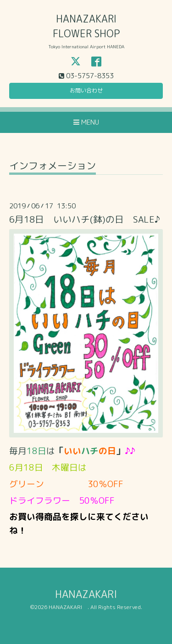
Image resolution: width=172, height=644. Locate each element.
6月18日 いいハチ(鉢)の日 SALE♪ (85, 219)
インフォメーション (53, 167)
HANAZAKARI (91, 594)
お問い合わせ (86, 90)
